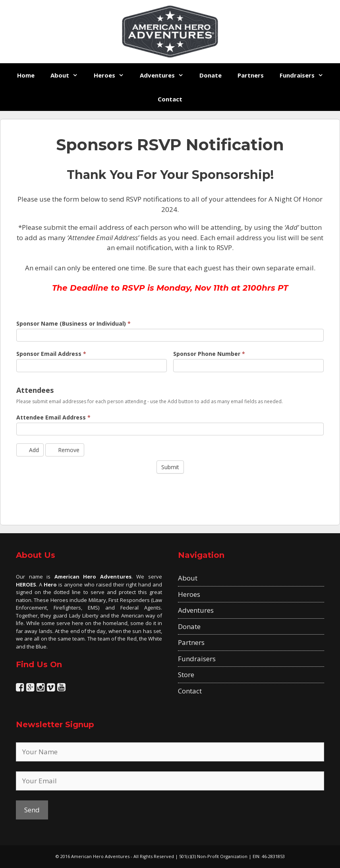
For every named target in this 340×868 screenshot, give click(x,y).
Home (26, 75)
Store (186, 675)
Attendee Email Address (53, 417)
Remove (65, 450)
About (68, 75)
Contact (170, 99)
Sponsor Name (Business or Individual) (73, 323)
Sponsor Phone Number (209, 354)
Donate (211, 75)
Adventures (166, 75)
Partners (251, 75)
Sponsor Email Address (51, 354)
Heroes (113, 75)
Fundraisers (305, 75)
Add (30, 450)
